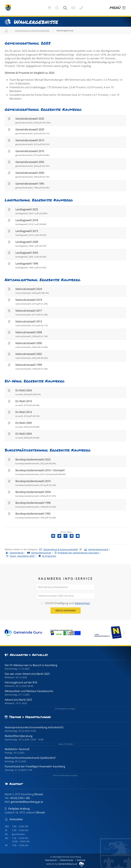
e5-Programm (47, 556)
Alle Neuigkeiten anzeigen (65, 709)
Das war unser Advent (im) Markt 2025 (27, 674)
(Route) (39, 794)
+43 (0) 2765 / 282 (20, 798)
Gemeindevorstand (96, 549)
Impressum (51, 860)
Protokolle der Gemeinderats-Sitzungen (77, 553)
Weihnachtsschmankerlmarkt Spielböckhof (30, 758)
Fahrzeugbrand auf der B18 (21, 682)
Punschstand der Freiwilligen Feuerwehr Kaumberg (35, 766)
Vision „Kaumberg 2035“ (20, 556)
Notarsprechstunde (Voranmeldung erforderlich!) (34, 727)
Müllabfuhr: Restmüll (17, 749)
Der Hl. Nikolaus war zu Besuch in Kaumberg (31, 665)
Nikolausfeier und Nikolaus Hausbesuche (29, 691)
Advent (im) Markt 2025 (18, 700)
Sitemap (81, 860)
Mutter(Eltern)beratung (19, 736)
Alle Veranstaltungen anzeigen (65, 775)
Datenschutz (82, 603)
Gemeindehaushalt (39, 553)
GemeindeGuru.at (71, 864)
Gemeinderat (15, 553)
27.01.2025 (66, 532)
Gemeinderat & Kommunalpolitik (32, 31)
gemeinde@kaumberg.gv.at (27, 802)
